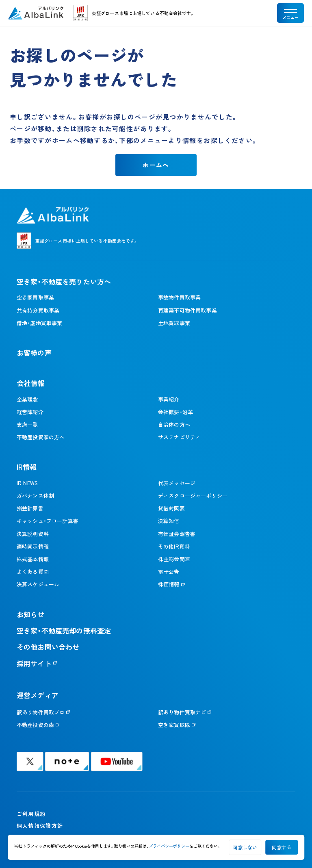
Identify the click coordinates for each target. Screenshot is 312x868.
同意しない (245, 847)
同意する (282, 847)
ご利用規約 (31, 814)
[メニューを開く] (290, 13)
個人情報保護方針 (40, 826)
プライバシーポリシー (169, 846)
